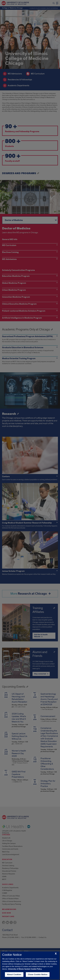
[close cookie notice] (56, 954)
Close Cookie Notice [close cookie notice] (38, 974)
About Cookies (14, 974)
